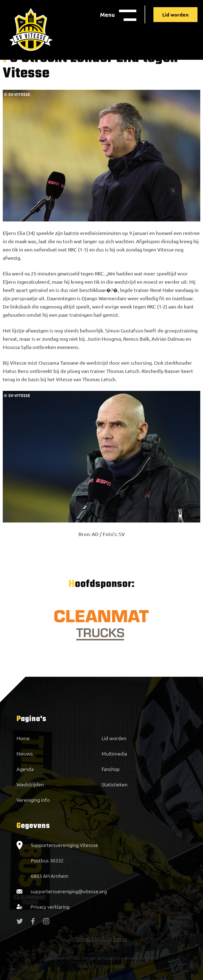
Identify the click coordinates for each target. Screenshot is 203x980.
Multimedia (114, 753)
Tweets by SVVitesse (102, 939)
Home (23, 738)
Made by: (86, 966)
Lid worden (175, 14)
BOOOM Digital (110, 966)
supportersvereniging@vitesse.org (69, 891)
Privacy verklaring (50, 907)
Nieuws (25, 753)
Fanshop (111, 769)
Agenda (25, 769)
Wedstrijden (30, 784)
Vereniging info (33, 800)
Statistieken (115, 784)
